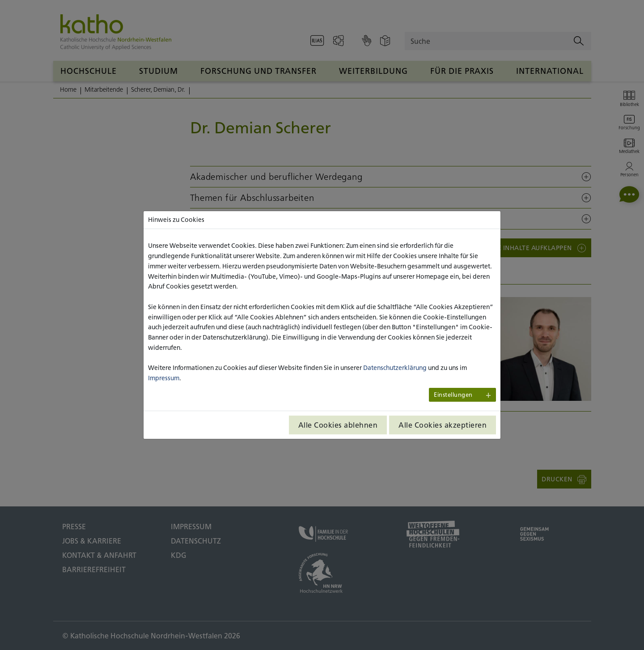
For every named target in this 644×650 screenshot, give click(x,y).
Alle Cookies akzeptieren (443, 425)
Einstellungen (453, 395)
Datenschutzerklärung (395, 368)
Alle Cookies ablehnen (338, 425)
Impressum (164, 378)
